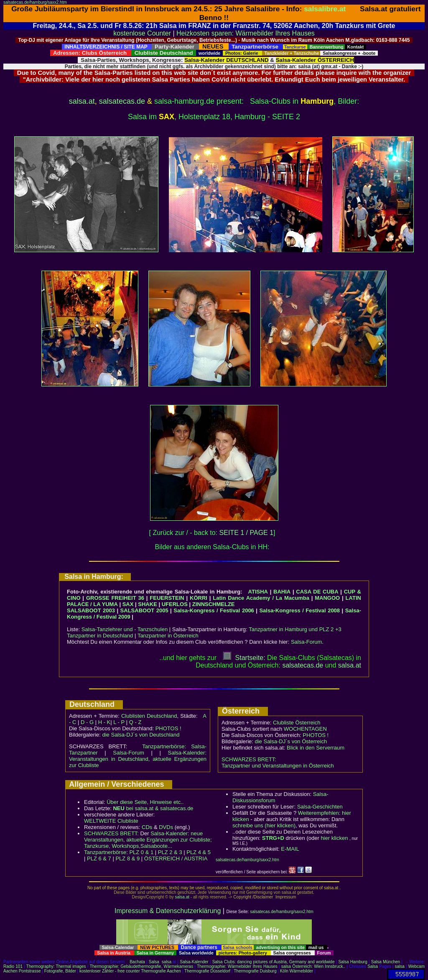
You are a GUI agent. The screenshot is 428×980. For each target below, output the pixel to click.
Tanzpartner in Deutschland (100, 636)
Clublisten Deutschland (149, 716)
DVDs (166, 827)
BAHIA (282, 592)
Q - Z (135, 722)
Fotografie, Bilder (60, 971)
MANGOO (327, 598)
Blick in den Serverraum (316, 748)
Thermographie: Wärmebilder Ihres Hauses (237, 966)
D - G (87, 722)
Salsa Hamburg (353, 962)
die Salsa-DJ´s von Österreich (291, 741)
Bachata (137, 962)
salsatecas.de (122, 101)
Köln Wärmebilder (297, 971)
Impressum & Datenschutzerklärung (168, 911)
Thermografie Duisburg (255, 971)
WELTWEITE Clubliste (111, 821)
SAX (128, 604)
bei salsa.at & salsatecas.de (153, 808)
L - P (119, 722)
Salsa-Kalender (194, 962)
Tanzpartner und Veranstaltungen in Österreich (278, 766)
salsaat (350, 665)
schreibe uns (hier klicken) (264, 825)
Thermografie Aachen (161, 971)
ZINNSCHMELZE (214, 604)
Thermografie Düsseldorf (207, 971)
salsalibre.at (325, 9)
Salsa (154, 962)
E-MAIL (290, 849)
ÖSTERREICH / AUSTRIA (176, 858)
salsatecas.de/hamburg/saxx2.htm (35, 2)
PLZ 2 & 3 (170, 852)
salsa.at (82, 101)
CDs (147, 827)
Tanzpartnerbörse (105, 852)
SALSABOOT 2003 (91, 610)
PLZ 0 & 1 (141, 852)
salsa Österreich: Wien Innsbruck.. (313, 966)
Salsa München (386, 962)
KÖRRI (199, 598)
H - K (104, 722)
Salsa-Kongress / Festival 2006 (214, 610)
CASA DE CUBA (317, 592)
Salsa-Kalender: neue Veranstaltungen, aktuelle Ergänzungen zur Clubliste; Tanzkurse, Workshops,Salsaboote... (148, 840)
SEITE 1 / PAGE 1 (247, 533)
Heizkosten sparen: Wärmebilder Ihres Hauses (246, 33)
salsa (167, 962)
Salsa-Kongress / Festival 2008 (299, 610)
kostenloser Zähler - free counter (110, 971)
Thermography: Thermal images (56, 966)
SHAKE (148, 604)
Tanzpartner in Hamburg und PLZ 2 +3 (295, 629)
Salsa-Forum (306, 642)
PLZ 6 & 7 (99, 858)
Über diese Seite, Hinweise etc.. (145, 802)
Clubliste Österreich (297, 723)
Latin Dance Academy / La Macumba (261, 598)
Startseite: (244, 658)
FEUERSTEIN (167, 598)
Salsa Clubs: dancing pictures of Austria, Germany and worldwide (274, 962)
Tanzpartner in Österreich (168, 636)
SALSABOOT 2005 (144, 610)
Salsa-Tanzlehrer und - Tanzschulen (125, 629)
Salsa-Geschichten (320, 807)
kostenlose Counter (142, 33)
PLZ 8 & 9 (127, 858)
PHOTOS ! (168, 728)
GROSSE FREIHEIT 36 (115, 598)
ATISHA (258, 592)
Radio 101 (13, 966)
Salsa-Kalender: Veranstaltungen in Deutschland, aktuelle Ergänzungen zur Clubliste (138, 759)
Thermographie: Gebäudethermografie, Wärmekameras (141, 966)
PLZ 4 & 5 (199, 852)
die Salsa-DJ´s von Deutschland (141, 735)
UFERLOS (175, 604)
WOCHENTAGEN (305, 729)
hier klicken (334, 838)
